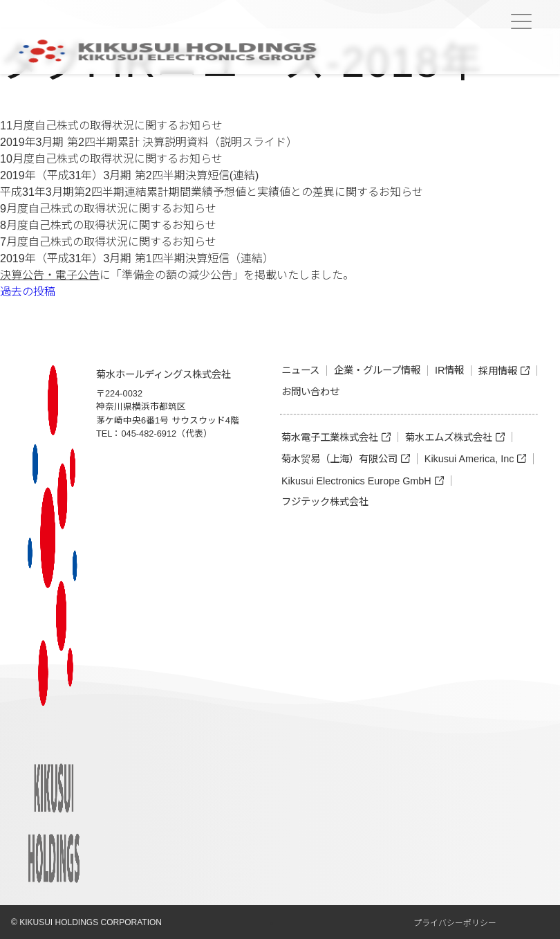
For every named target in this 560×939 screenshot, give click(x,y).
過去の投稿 (28, 292)
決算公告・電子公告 (50, 275)
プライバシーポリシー (455, 923)
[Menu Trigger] (521, 21)
